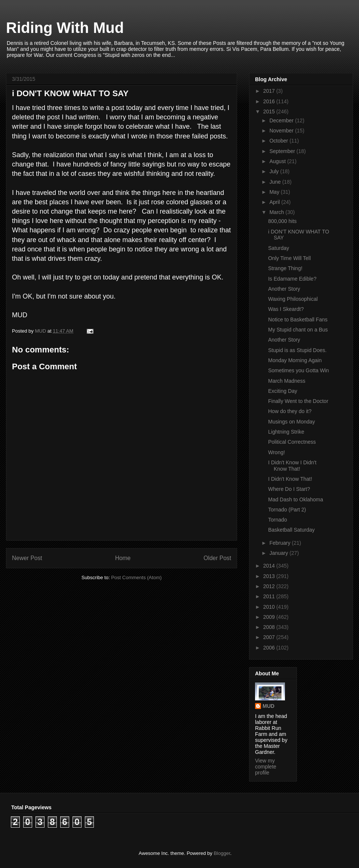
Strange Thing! (285, 268)
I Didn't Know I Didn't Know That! (292, 466)
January (279, 553)
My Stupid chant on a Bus (298, 330)
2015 (270, 111)
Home (123, 558)
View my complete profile (266, 767)
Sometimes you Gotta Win (299, 370)
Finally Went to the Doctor (298, 401)
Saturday (279, 248)
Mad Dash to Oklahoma (296, 499)
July (275, 171)
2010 (270, 607)
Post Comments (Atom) (136, 577)
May (275, 192)
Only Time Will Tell (289, 258)
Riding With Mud (65, 28)
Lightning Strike (286, 432)
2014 (270, 566)
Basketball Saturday (292, 530)
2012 (270, 586)
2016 (270, 101)
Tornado (278, 520)
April (275, 202)
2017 (270, 91)
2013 (270, 576)
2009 (270, 617)
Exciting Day (283, 391)
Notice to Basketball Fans (298, 320)
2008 (270, 627)
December (282, 120)
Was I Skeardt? (286, 309)
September (283, 151)
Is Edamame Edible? (292, 279)
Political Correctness (292, 442)
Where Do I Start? (289, 489)
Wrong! (277, 452)
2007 (270, 637)
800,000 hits (282, 221)
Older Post (217, 558)
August (278, 161)
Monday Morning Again (295, 360)
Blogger (222, 853)
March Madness (287, 381)
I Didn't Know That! (290, 479)
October (279, 141)
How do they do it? (290, 411)
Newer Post (27, 558)
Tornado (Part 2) (287, 510)
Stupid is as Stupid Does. (297, 350)
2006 (270, 648)
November (282, 131)
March (277, 212)
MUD (269, 706)
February (280, 543)
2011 (270, 596)
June (276, 182)
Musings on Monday (292, 422)
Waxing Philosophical (293, 299)
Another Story (284, 289)
